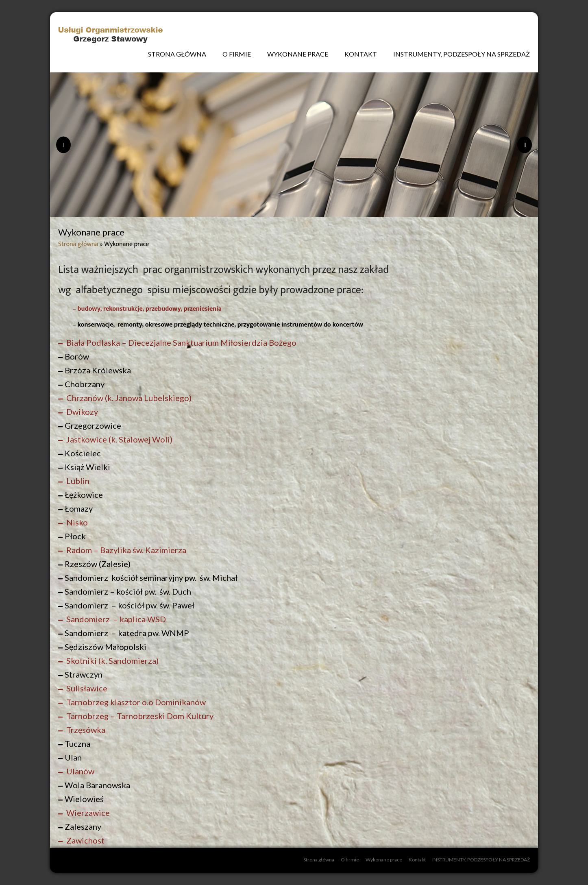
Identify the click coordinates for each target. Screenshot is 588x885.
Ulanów (79, 771)
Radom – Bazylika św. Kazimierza (125, 550)
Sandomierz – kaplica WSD (115, 619)
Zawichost (85, 840)
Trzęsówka (85, 730)
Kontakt (361, 54)
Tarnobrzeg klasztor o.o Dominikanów (135, 702)
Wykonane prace (298, 54)
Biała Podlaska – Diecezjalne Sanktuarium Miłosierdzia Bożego (181, 342)
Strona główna (177, 54)
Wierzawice (87, 813)
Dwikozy (81, 412)
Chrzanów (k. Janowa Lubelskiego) (128, 398)
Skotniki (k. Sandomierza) (112, 660)
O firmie (237, 54)
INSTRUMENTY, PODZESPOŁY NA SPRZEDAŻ (462, 54)
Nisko (76, 522)
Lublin (77, 481)
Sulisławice (86, 688)
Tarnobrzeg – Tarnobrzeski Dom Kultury (139, 716)
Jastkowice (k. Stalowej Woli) (119, 439)
